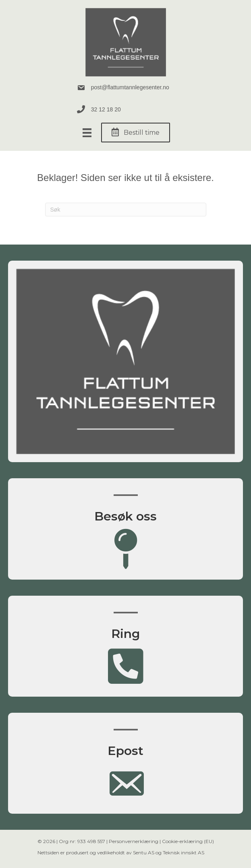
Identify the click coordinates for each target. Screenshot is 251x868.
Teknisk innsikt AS (184, 853)
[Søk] (126, 210)
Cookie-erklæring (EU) (188, 841)
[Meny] (87, 133)
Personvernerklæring (134, 841)
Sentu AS (144, 853)
